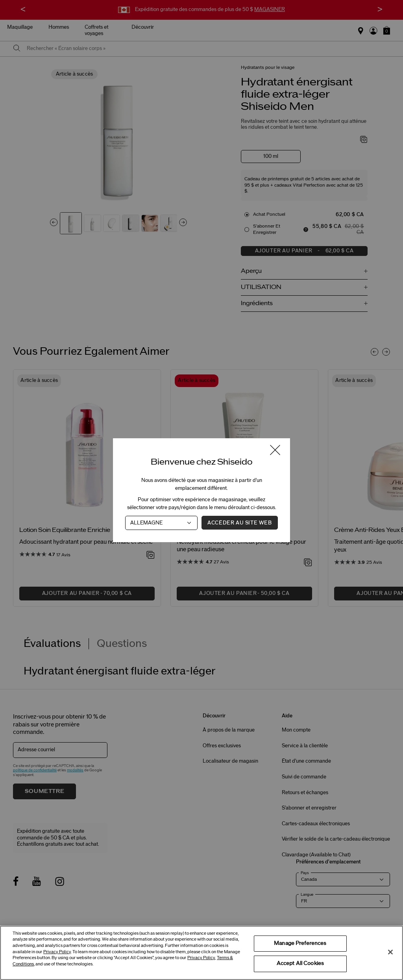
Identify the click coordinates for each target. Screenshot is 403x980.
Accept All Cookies (300, 963)
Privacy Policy (57, 952)
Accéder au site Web (239, 522)
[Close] (390, 952)
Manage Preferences (300, 943)
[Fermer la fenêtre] (275, 451)
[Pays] (161, 522)
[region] (201, 953)
